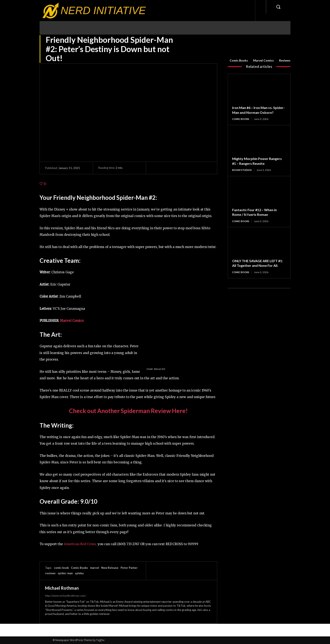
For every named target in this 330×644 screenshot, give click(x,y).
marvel (95, 568)
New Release (110, 568)
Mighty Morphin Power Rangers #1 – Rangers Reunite (257, 166)
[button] (278, 7)
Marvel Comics (263, 60)
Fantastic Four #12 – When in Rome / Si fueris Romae (257, 217)
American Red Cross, (80, 544)
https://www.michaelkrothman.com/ (65, 596)
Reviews (285, 60)
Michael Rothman (62, 588)
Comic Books (239, 60)
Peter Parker (129, 568)
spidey (79, 573)
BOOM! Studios (243, 175)
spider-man (65, 573)
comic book (61, 568)
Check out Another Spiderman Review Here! (128, 411)
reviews (50, 573)
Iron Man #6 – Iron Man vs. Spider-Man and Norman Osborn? (254, 112)
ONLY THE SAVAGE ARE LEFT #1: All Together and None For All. (257, 271)
